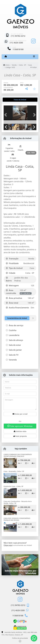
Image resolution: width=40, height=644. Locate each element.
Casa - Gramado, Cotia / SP (14, 471)
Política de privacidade (20, 638)
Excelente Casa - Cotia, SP (13, 486)
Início (6, 65)
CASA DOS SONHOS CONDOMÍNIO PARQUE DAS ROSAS (17, 519)
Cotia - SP (22, 65)
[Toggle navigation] (34, 57)
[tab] (11, 100)
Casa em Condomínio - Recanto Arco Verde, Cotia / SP (18, 502)
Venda (14, 65)
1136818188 (18, 49)
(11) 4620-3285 (16, 43)
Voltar (34, 67)
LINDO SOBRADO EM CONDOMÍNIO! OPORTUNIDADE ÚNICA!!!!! (18, 455)
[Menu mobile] (6, 57)
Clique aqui (8, 545)
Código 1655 (10, 67)
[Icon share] (33, 41)
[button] (6, 115)
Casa (30, 65)
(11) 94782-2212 (18, 36)
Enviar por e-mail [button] (20, 414)
